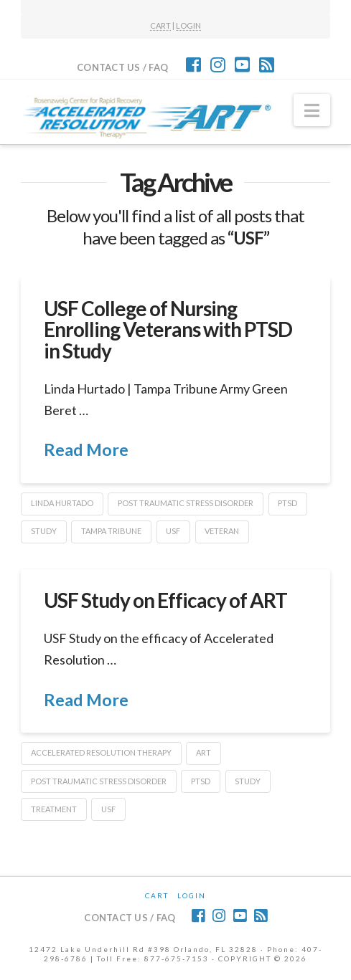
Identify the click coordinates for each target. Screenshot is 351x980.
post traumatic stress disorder (186, 503)
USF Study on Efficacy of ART (166, 600)
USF (173, 531)
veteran (222, 531)
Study (44, 531)
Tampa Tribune (111, 531)
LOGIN (188, 25)
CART (160, 25)
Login (192, 895)
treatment (54, 809)
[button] (312, 110)
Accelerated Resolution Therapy (101, 752)
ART (203, 752)
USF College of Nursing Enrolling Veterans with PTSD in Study (168, 329)
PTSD (287, 503)
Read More (86, 449)
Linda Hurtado (62, 503)
